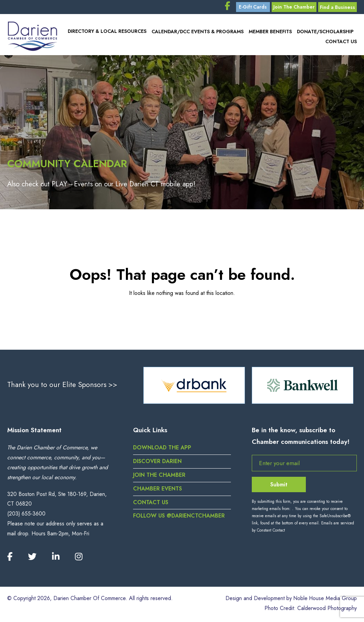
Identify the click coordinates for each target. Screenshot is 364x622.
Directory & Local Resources (106, 33)
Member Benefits (270, 33)
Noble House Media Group (324, 600)
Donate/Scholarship (325, 33)
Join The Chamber (292, 8)
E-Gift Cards (250, 8)
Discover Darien (158, 463)
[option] (194, 387)
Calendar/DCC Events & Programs (197, 33)
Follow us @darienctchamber (179, 518)
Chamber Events (158, 490)
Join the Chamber (159, 477)
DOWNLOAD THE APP (163, 450)
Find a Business (337, 8)
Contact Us (341, 42)
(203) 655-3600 (27, 515)
